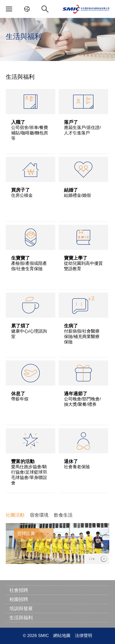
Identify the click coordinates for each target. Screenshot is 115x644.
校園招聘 (19, 599)
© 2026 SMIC (36, 635)
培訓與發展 (21, 608)
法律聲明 (84, 635)
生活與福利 (21, 618)
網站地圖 (62, 635)
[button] (104, 559)
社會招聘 (19, 590)
